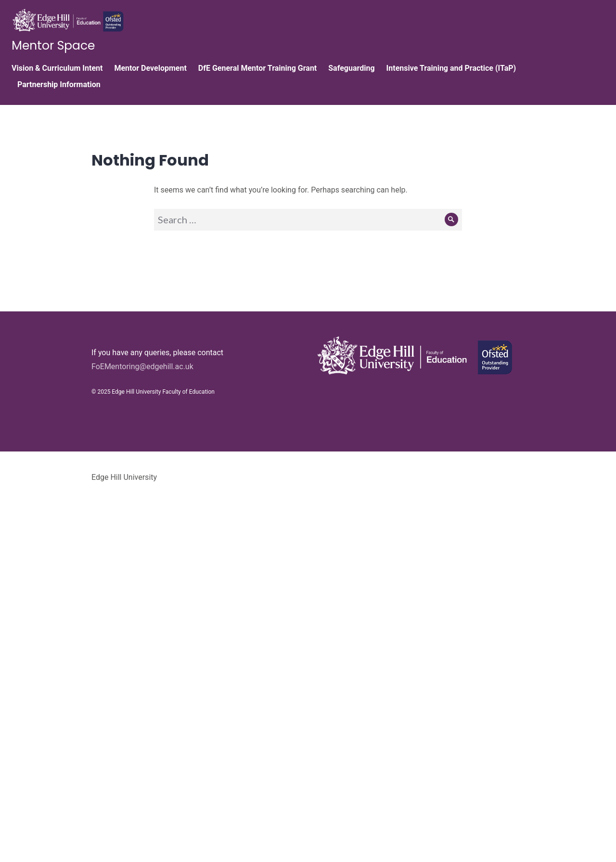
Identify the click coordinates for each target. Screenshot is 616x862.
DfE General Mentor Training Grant (257, 68)
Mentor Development (150, 68)
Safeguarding (351, 68)
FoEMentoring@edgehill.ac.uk (142, 367)
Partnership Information (59, 84)
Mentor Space (53, 45)
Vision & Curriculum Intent (57, 68)
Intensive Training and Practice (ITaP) (451, 68)
